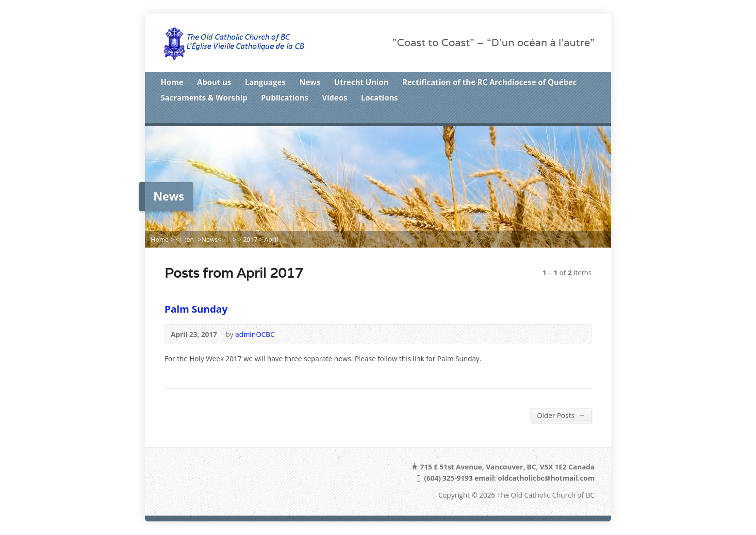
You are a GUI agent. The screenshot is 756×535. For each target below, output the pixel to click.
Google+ (591, 115)
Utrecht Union (361, 82)
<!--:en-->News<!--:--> (206, 239)
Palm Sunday (196, 309)
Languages (265, 82)
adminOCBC (255, 334)
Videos (334, 98)
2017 (250, 239)
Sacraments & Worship (204, 98)
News (310, 82)
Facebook (576, 115)
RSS (546, 115)
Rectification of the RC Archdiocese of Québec (490, 82)
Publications (285, 98)
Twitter (561, 115)
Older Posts (561, 415)
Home (172, 82)
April (271, 239)
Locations (379, 98)
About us (214, 82)
